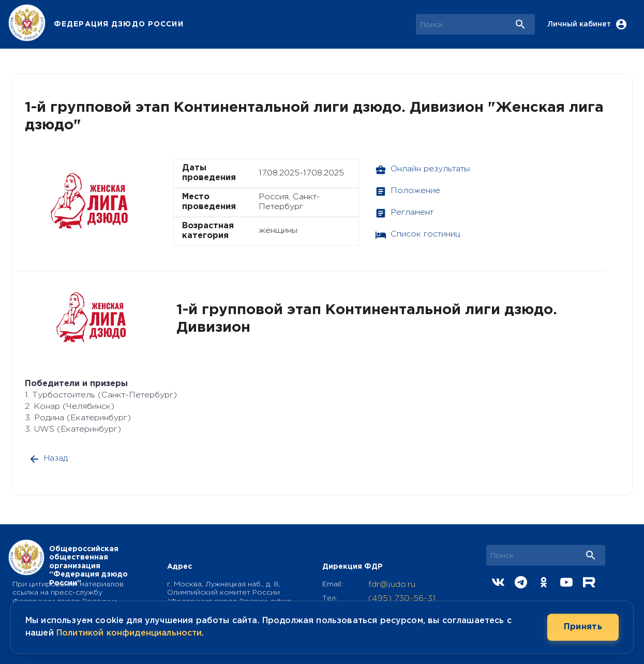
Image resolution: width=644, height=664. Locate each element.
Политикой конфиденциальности (129, 633)
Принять (583, 627)
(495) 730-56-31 (402, 599)
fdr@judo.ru (392, 585)
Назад (49, 459)
